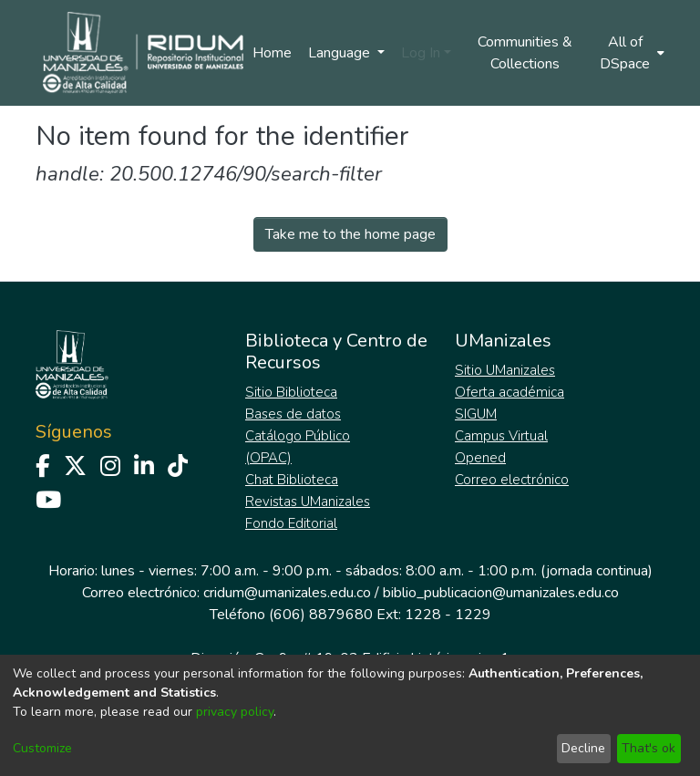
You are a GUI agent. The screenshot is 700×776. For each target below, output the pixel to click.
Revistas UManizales (308, 502)
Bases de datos (293, 414)
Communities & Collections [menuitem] (525, 53)
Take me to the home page (350, 234)
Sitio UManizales (505, 370)
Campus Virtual (501, 436)
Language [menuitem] (341, 53)
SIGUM (476, 414)
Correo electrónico (512, 480)
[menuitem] (631, 53)
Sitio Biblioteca (291, 392)
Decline (583, 748)
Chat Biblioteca (292, 480)
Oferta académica (510, 392)
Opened (480, 458)
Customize (42, 748)
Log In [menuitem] (421, 53)
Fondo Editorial (291, 523)
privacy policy (235, 712)
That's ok (649, 748)
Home (272, 53)
